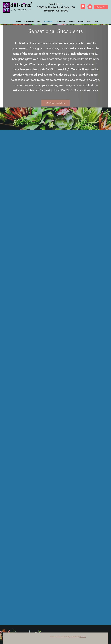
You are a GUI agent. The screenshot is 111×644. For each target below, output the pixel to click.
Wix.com (83, 637)
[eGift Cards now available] (56, 103)
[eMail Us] (90, 7)
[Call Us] (101, 7)
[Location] (83, 7)
